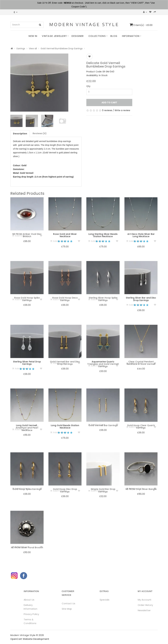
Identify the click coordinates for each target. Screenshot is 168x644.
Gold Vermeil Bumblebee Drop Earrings (62, 49)
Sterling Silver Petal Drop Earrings (27, 363)
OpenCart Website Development (30, 639)
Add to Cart (109, 102)
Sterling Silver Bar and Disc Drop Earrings (141, 299)
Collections (97, 36)
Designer (77, 36)
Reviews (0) (40, 133)
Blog (114, 36)
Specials (105, 600)
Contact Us (68, 603)
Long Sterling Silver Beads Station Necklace (103, 235)
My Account (145, 600)
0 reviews (107, 110)
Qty (88, 86)
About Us (29, 600)
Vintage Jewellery (54, 36)
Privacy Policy (31, 614)
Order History (145, 605)
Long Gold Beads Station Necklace (65, 427)
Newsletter (144, 610)
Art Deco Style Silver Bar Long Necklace (141, 235)
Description (20, 134)
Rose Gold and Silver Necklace (65, 235)
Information (131, 36)
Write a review (122, 110)
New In (33, 36)
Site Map (67, 609)
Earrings (21, 49)
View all (33, 49)
